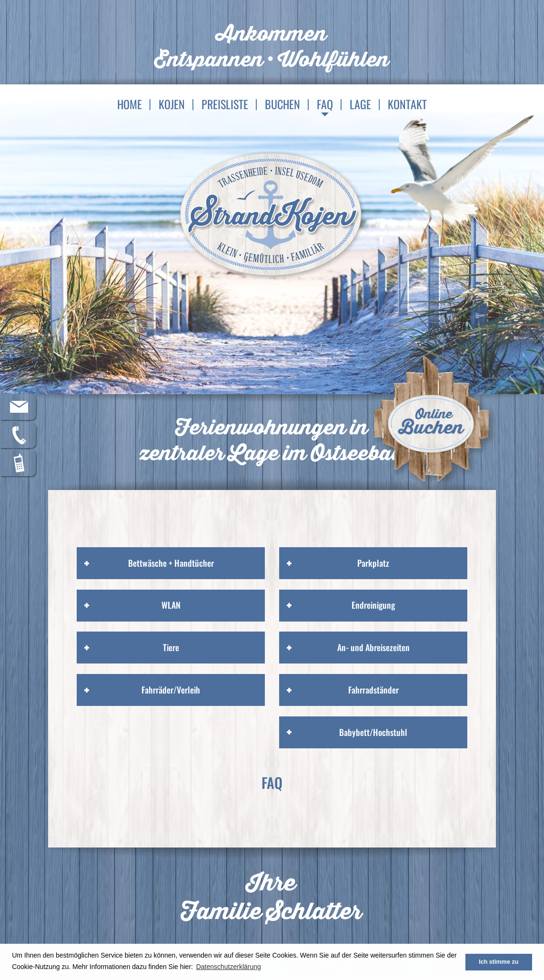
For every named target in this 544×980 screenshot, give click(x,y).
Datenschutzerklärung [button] (229, 967)
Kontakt (407, 104)
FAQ (325, 104)
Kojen (172, 104)
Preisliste (225, 104)
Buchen (282, 104)
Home (130, 104)
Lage (360, 104)
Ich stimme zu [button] (499, 962)
